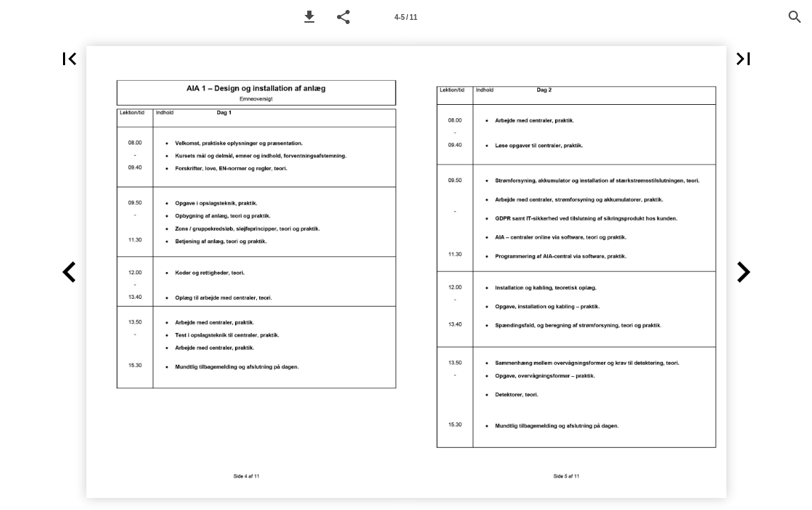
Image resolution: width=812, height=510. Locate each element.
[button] (309, 17)
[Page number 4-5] (406, 17)
